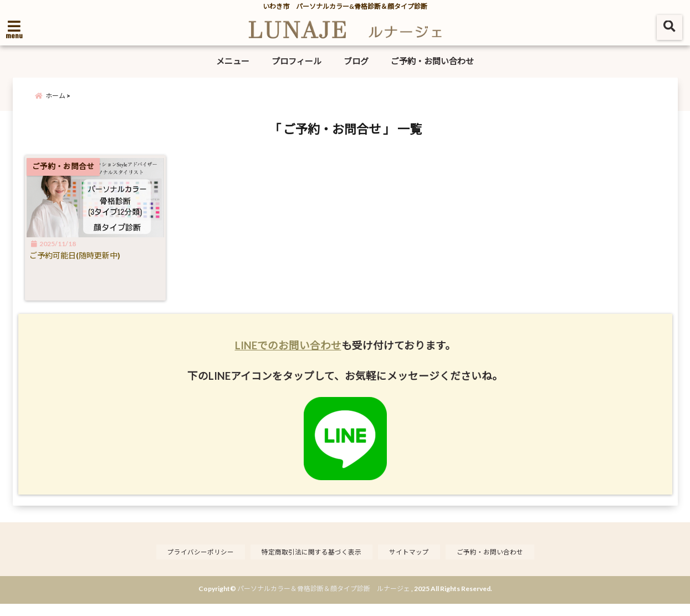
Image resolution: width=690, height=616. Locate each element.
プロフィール (297, 61)
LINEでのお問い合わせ (288, 357)
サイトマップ (413, 563)
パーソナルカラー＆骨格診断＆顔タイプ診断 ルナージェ (324, 601)
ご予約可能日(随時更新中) (88, 264)
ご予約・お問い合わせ (432, 61)
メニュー (233, 61)
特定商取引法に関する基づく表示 (310, 563)
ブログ (356, 61)
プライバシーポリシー (192, 563)
